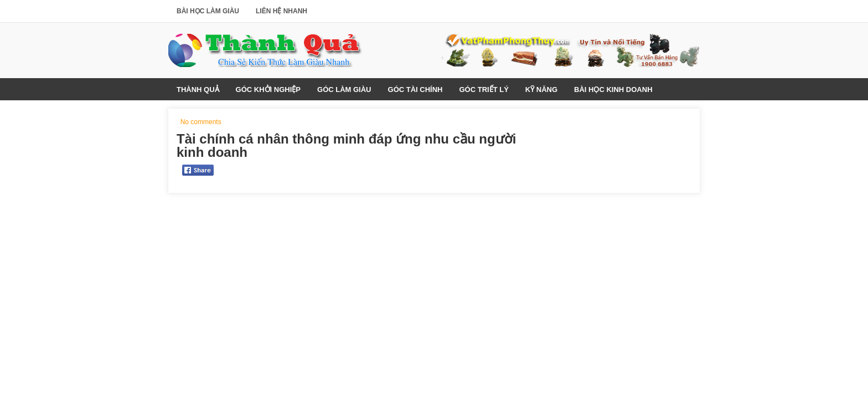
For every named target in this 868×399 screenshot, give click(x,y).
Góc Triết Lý (484, 89)
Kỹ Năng (541, 89)
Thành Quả (198, 89)
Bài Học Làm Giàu (208, 11)
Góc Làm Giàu (344, 89)
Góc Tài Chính (415, 89)
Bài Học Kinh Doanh (613, 89)
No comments (201, 122)
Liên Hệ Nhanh (281, 11)
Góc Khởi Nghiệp (268, 89)
